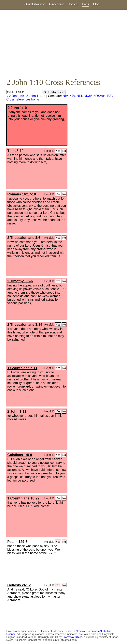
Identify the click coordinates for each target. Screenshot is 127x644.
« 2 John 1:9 (15, 96)
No (64, 151)
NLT (79, 96)
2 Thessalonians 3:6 (24, 238)
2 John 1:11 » (36, 96)
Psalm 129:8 (17, 542)
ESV (110, 96)
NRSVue (99, 96)
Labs (86, 4)
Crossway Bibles (72, 637)
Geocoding (57, 4)
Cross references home (23, 99)
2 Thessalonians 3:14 (25, 325)
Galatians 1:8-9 (20, 455)
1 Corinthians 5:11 (22, 368)
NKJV (88, 96)
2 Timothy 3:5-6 (20, 281)
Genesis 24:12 (19, 585)
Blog (96, 4)
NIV (65, 96)
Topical (73, 4)
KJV (72, 96)
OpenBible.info (35, 4)
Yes (58, 151)
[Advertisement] (64, 44)
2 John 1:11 (17, 411)
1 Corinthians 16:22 (23, 498)
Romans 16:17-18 (22, 194)
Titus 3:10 (15, 151)
